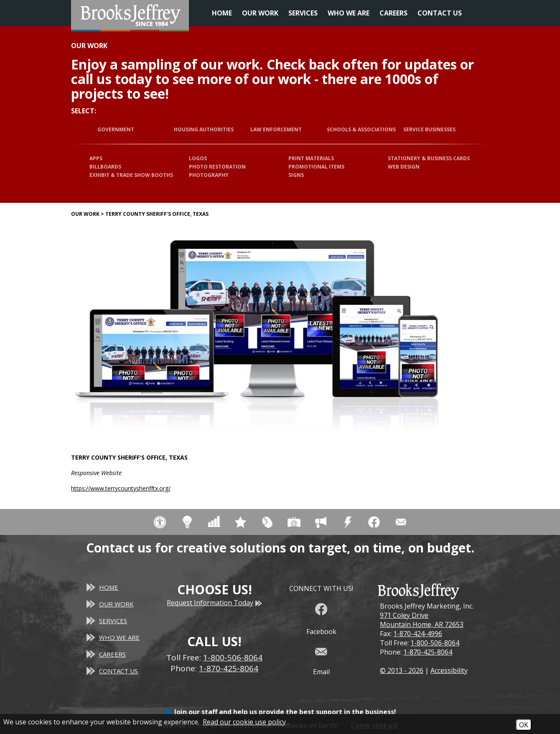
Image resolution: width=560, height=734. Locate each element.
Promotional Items (316, 167)
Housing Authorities (204, 129)
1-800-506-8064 (435, 643)
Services (303, 13)
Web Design (404, 167)
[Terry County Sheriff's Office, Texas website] (259, 335)
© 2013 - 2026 (402, 670)
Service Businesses (429, 129)
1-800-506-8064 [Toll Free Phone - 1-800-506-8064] (233, 657)
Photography (209, 175)
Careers (393, 13)
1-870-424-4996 (418, 634)
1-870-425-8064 (428, 652)
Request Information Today (214, 603)
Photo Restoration (217, 167)
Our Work (260, 13)
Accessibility (449, 670)
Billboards (105, 167)
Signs (296, 175)
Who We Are (349, 13)
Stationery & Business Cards (429, 158)
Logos (198, 158)
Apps (96, 158)
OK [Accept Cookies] (524, 725)
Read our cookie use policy (244, 722)
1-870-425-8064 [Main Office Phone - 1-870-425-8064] (229, 668)
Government (116, 129)
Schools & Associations (361, 129)
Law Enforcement (276, 129)
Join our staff (196, 712)
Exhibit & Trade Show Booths (131, 175)
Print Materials (311, 158)
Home (222, 13)
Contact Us (440, 13)
